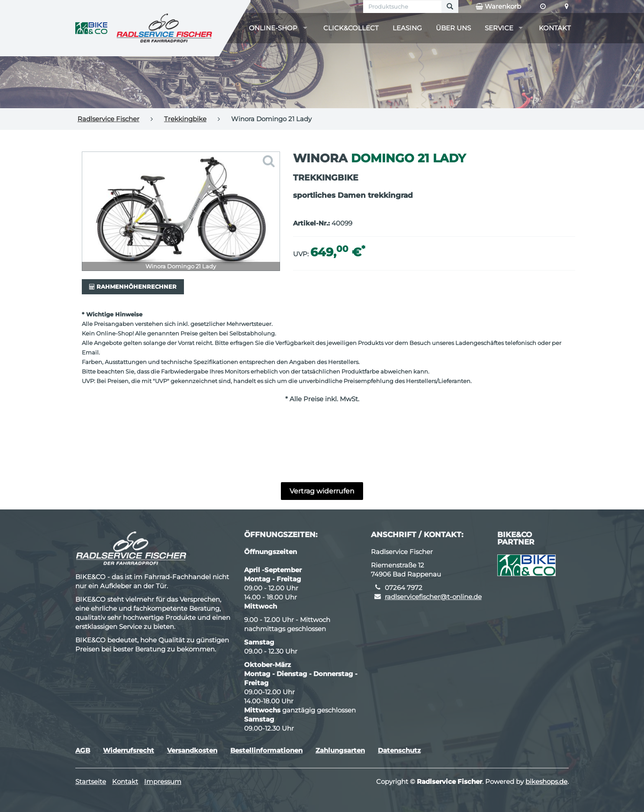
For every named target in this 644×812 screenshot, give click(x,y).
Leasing (407, 28)
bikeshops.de (546, 781)
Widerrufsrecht (129, 750)
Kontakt (555, 28)
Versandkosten (192, 750)
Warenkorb (498, 6)
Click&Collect (351, 28)
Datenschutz (399, 750)
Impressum (163, 781)
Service (499, 28)
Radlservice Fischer (108, 119)
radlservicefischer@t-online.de (433, 597)
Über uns (453, 28)
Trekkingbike (185, 119)
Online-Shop (273, 28)
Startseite (91, 781)
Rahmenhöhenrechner (133, 287)
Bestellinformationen (266, 750)
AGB (83, 750)
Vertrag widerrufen (322, 491)
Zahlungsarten (340, 750)
